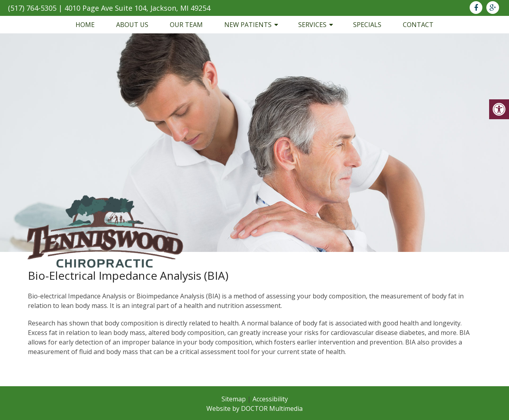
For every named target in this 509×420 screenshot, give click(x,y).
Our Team (186, 25)
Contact (418, 25)
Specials (367, 25)
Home (85, 25)
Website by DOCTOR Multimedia (254, 408)
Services (312, 25)
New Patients (248, 25)
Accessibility (270, 399)
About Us (132, 25)
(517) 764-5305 (32, 8)
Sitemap (234, 399)
